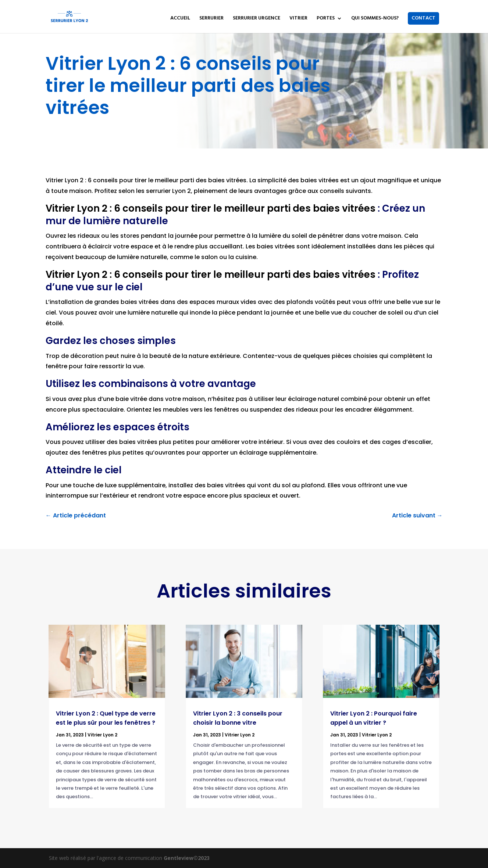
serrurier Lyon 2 (168, 191)
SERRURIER (211, 19)
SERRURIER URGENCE (257, 19)
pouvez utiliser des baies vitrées (110, 442)
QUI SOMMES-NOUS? (375, 19)
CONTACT (423, 18)
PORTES (326, 19)
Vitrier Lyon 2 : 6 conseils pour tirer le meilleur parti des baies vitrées (146, 180)
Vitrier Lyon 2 (102, 735)
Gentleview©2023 (187, 858)
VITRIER (298, 19)
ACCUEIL (180, 19)
